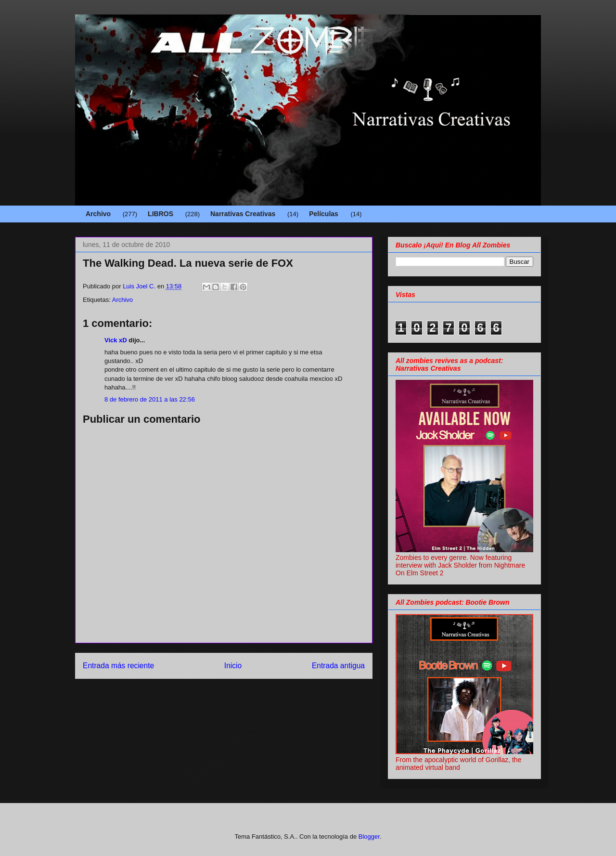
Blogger (369, 837)
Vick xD (116, 340)
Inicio (233, 666)
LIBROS (160, 214)
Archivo (98, 214)
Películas (324, 214)
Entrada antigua (338, 666)
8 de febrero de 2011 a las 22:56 (150, 399)
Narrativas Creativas (243, 214)
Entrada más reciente (118, 666)
